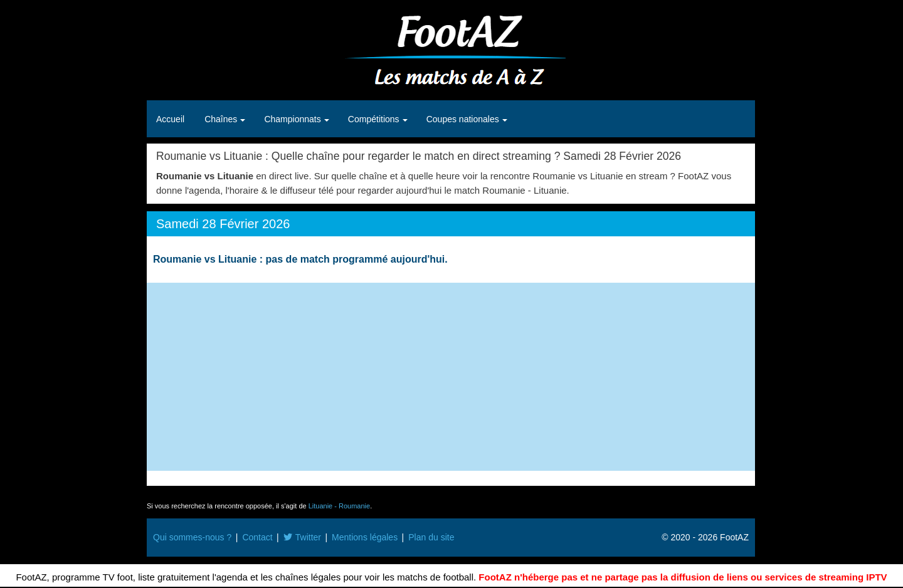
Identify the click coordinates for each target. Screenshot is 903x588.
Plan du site (431, 537)
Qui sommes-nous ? (192, 537)
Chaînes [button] (222, 119)
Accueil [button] (170, 119)
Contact (257, 537)
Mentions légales (365, 537)
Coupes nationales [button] (464, 119)
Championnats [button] (293, 119)
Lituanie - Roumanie (339, 506)
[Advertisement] (451, 377)
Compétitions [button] (375, 119)
